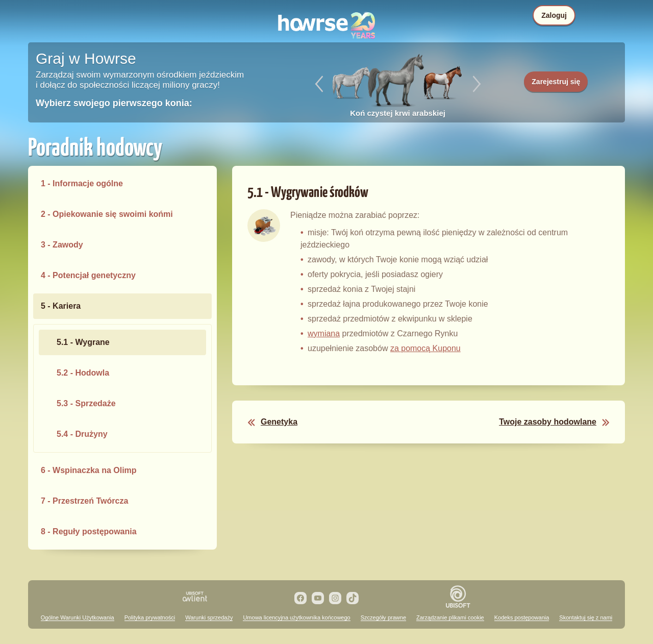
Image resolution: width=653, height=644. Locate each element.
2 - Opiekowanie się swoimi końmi (107, 214)
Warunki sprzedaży (209, 617)
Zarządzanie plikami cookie (450, 617)
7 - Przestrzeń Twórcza (84, 501)
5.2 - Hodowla (83, 373)
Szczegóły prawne (383, 617)
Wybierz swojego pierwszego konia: (114, 103)
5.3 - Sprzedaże (86, 403)
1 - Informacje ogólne (82, 183)
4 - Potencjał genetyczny (88, 275)
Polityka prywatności (150, 617)
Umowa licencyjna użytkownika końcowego (296, 617)
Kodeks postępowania (522, 617)
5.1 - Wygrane (83, 342)
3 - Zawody (62, 245)
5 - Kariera (61, 306)
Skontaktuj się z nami (586, 617)
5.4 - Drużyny (82, 434)
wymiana (324, 333)
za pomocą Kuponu (425, 348)
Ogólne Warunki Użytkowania (78, 617)
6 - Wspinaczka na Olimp (89, 470)
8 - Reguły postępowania (89, 531)
